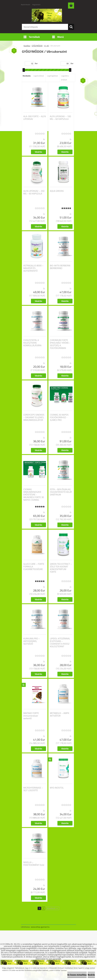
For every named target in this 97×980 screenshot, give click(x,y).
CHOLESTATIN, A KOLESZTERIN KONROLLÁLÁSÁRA (32, 343)
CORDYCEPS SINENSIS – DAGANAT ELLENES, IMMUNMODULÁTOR (34, 417)
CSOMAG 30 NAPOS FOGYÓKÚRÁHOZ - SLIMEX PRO (59, 417)
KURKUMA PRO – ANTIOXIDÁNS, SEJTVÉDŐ (32, 641)
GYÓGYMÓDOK (37, 46)
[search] (71, 27)
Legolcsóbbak (39, 76)
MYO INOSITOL (57, 788)
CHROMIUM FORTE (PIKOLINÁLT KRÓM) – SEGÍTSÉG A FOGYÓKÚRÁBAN (60, 344)
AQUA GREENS (57, 191)
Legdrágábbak (52, 76)
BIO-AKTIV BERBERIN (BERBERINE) (60, 267)
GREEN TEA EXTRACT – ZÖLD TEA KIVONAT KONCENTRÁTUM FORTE (61, 568)
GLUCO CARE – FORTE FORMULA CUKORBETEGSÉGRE (34, 567)
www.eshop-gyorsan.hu (40, 927)
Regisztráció (36, 5)
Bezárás (91, 975)
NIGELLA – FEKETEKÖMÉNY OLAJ (34, 864)
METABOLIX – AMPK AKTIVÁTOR (60, 714)
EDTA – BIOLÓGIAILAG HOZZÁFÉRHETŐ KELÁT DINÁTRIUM (61, 492)
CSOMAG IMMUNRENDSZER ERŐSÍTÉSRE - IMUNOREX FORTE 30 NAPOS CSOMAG (34, 495)
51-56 (46, 46)
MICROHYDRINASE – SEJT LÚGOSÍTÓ (33, 789)
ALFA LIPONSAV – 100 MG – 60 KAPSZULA (60, 118)
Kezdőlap (27, 46)
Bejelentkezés (26, 5)
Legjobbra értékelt (65, 78)
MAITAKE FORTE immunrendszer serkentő (31, 716)
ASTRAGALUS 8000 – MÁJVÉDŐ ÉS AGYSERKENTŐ (33, 268)
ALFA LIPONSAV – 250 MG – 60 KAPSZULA (34, 192)
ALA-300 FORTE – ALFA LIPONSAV (35, 118)
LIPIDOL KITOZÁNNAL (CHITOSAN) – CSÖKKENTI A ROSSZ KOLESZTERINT (60, 642)
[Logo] (47, 15)
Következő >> (52, 908)
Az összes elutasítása (77, 975)
